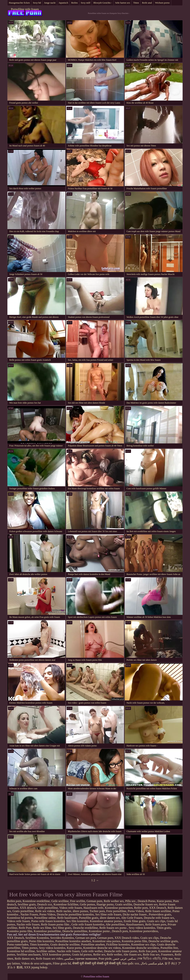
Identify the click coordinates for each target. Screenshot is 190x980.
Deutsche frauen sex (146, 904)
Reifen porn (14, 901)
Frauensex (167, 954)
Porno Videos (136, 911)
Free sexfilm (78, 901)
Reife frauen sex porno (113, 928)
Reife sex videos (45, 911)
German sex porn (86, 938)
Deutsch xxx (45, 904)
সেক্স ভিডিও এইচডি (149, 959)
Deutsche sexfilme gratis (163, 941)
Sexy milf (86, 3)
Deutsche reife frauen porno (121, 951)
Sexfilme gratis (27, 904)
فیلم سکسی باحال (152, 963)
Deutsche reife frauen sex (159, 918)
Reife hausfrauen (67, 918)
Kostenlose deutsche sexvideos (141, 948)
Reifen (74, 3)
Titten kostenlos (39, 944)
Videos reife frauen (71, 908)
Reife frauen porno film (55, 924)
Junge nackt (50, 3)
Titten (136, 3)
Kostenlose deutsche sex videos (102, 948)
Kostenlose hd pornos (20, 918)
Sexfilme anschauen (29, 954)
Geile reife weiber (92, 951)
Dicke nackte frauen (135, 914)
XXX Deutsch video (127, 938)
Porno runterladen (18, 944)
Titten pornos (30, 948)
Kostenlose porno (100, 931)
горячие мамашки (86, 959)
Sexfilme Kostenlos (37, 938)
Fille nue (168, 959)
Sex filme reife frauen (108, 914)
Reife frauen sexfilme (158, 911)
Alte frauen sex (132, 954)
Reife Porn (25, 928)
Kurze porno (164, 901)
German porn (94, 901)
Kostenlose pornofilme (47, 931)
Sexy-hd (37, 3)
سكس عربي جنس (124, 959)
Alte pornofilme (115, 924)
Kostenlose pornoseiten (119, 908)
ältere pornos (80, 911)
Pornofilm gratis (89, 918)
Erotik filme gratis (135, 921)
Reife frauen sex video (49, 959)
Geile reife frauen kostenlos (88, 924)
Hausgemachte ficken (19, 3)
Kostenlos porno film (20, 931)
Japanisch (63, 3)
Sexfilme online (46, 951)
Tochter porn (97, 911)
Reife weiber (114, 954)
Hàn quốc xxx (131, 963)
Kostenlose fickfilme (66, 904)
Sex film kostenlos (77, 921)
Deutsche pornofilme (75, 931)
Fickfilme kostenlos (118, 944)
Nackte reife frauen (28, 924)
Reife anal (147, 3)
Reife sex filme (42, 928)
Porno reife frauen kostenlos (48, 921)
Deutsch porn (120, 931)
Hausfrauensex (135, 924)
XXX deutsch (28, 908)
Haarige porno (105, 904)
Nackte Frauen (29, 914)
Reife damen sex (25, 959)
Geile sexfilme (60, 901)
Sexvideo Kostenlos (62, 938)
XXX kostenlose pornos (56, 954)
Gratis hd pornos (82, 954)
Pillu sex (131, 901)
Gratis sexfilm (124, 904)
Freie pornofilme (116, 911)
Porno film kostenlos (41, 941)
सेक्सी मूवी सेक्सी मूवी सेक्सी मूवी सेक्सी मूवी (96, 963)
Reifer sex (99, 954)
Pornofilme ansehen (93, 944)
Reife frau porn (148, 951)
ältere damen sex (110, 918)
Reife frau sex (151, 954)
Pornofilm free (169, 948)
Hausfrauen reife (93, 908)
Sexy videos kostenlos (142, 928)
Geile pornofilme (48, 908)
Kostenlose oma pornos (106, 941)
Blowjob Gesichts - (103, 3)
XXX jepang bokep (36, 967)
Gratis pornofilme (23, 911)
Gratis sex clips (156, 921)
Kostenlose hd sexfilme (21, 951)
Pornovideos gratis (160, 914)
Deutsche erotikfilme (85, 928)
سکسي (69, 959)
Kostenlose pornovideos (144, 931)
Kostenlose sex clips (143, 944)
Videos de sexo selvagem (36, 963)
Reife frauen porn (156, 924)
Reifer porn (141, 908)
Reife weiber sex (114, 901)
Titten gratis (164, 928)
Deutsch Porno (146, 901)
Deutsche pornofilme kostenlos (75, 914)
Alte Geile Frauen (132, 918)
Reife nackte (64, 911)
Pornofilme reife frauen (25, 9)
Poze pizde (105, 959)
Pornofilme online (45, 918)
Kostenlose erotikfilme (36, 901)
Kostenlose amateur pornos (106, 921)
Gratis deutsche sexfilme (65, 944)
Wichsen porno (162, 3)
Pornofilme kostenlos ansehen (73, 941)
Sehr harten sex (123, 3)
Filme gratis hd (62, 963)
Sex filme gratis (62, 928)
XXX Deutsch (158, 908)
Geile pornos (87, 904)
